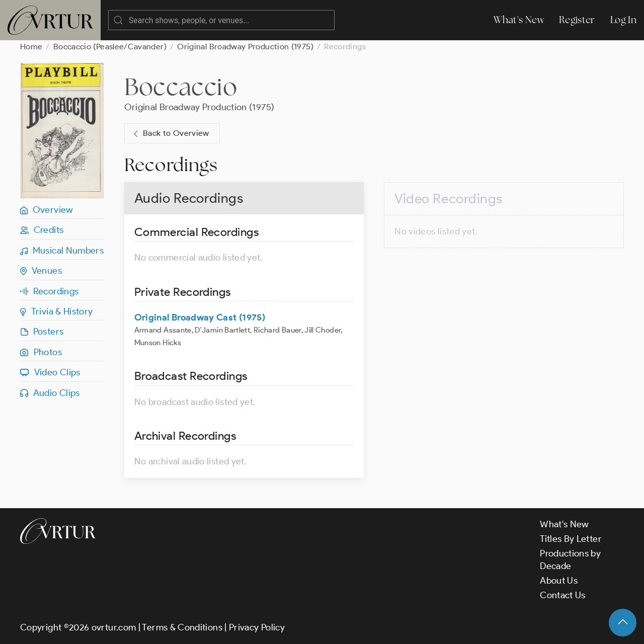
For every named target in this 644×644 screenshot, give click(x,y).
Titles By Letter (571, 539)
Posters (42, 332)
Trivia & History (57, 311)
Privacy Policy (257, 627)
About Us (559, 581)
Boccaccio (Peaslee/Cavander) (110, 47)
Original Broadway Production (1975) (245, 47)
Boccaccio (181, 87)
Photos (41, 352)
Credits (42, 230)
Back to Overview (170, 134)
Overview (47, 210)
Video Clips (50, 372)
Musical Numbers (62, 251)
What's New (519, 20)
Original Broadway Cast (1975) (200, 317)
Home (31, 47)
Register (577, 20)
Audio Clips (50, 393)
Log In (623, 20)
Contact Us (563, 595)
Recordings (49, 291)
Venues (41, 271)
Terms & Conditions (182, 627)
